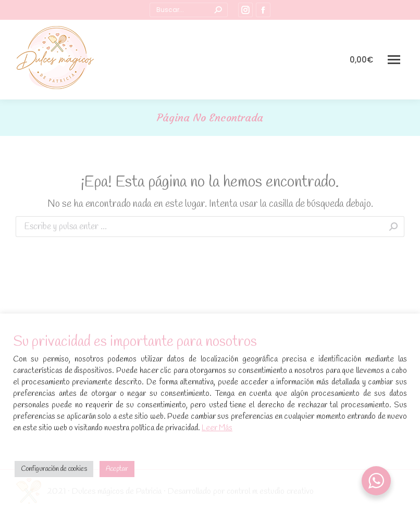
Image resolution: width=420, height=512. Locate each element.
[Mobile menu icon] (394, 60)
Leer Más (217, 428)
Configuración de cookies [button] (54, 469)
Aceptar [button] (117, 469)
